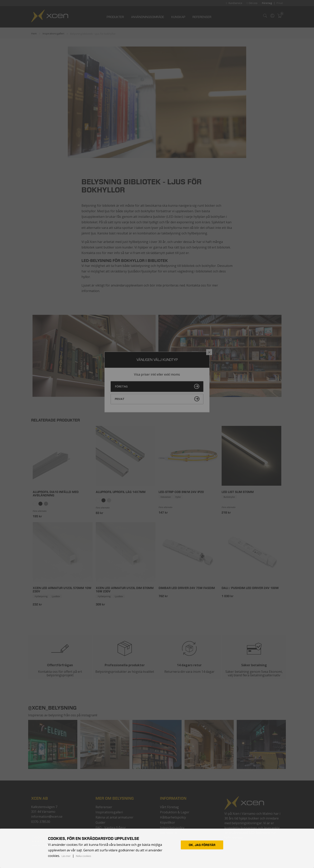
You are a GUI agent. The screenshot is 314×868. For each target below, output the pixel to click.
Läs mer (66, 856)
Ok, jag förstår (202, 845)
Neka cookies (83, 856)
